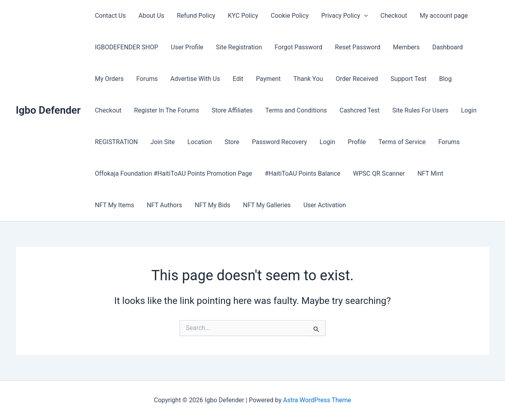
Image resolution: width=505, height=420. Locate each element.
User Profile (187, 47)
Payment (268, 79)
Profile (357, 142)
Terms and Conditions (296, 110)
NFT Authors (165, 205)
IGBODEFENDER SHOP (126, 47)
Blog (445, 79)
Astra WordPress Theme (317, 400)
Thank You (308, 79)
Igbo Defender (48, 110)
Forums (147, 79)
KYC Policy (243, 16)
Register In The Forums (167, 110)
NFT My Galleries (267, 205)
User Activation (325, 205)
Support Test (409, 79)
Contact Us (110, 16)
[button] (364, 16)
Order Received (357, 79)
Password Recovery (279, 142)
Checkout (394, 16)
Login (469, 110)
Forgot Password (298, 47)
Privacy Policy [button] (344, 16)
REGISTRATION (116, 142)
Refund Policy (196, 16)
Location (200, 142)
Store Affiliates (232, 110)
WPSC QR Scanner (379, 173)
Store (232, 142)
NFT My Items (114, 205)
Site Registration (239, 47)
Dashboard (448, 47)
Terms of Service (402, 142)
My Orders (109, 79)
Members (406, 47)
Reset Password (358, 47)
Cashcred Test (359, 110)
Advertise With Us (195, 79)
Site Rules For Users (420, 110)
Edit (238, 79)
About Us (151, 16)
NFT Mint (430, 173)
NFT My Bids (213, 205)
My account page (444, 16)
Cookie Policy (290, 16)
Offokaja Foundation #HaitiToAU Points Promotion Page (173, 173)
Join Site (163, 142)
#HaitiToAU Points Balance (303, 173)
